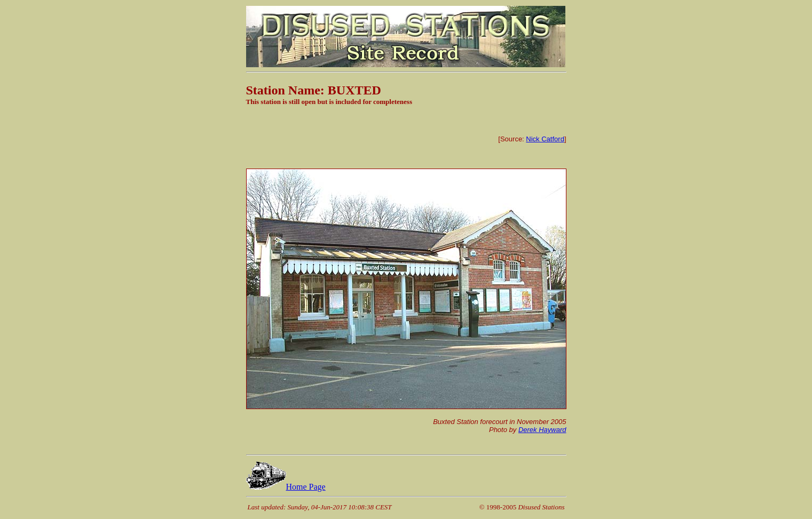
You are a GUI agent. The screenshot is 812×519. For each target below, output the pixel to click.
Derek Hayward (542, 430)
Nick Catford (545, 139)
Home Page (286, 487)
